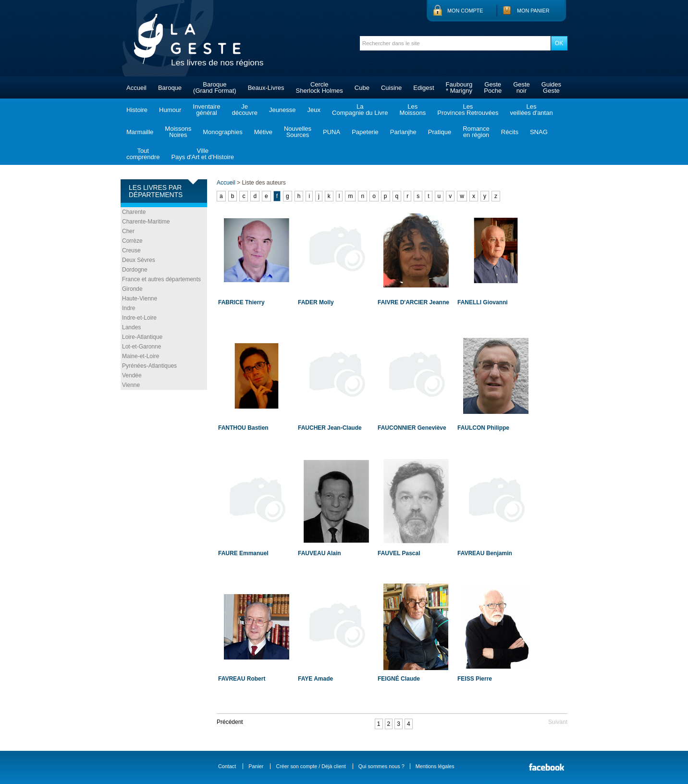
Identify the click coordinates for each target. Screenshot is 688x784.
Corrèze (132, 241)
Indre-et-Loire (139, 318)
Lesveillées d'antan (531, 110)
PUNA (332, 132)
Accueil (136, 88)
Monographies (222, 132)
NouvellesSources (298, 132)
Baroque (170, 88)
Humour (170, 110)
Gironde (132, 289)
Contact (227, 766)
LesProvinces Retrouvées (468, 110)
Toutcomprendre (143, 154)
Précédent (230, 722)
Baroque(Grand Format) (215, 87)
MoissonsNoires (178, 132)
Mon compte (465, 11)
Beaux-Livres (266, 88)
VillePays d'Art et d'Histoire (203, 154)
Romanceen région (476, 132)
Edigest (424, 88)
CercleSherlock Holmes (319, 87)
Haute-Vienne (140, 299)
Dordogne (135, 270)
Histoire (137, 110)
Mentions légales (435, 766)
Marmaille (140, 132)
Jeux (314, 110)
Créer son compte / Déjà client (311, 766)
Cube (362, 88)
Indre (129, 308)
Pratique (440, 132)
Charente (134, 212)
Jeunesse (283, 110)
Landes (131, 327)
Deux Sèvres (139, 260)
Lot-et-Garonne (141, 347)
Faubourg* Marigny (459, 87)
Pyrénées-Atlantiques (149, 366)
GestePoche (493, 87)
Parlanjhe (403, 132)
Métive (263, 132)
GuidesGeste (551, 87)
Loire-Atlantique (142, 337)
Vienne (131, 385)
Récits (510, 132)
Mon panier (533, 11)
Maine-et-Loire (141, 356)
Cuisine (391, 88)
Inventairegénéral (206, 110)
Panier (256, 766)
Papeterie (365, 132)
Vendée (132, 375)
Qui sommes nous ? (381, 766)
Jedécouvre (244, 110)
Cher (128, 231)
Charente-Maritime (146, 222)
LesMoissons (412, 110)
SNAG (539, 132)
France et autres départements (161, 279)
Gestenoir (522, 87)
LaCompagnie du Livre (360, 110)
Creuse (131, 250)
